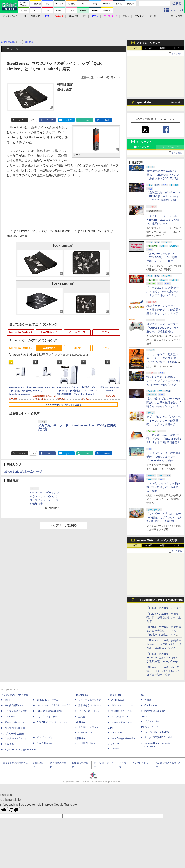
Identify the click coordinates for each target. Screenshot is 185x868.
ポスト (22, 120)
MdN (110, 728)
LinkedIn (106, 120)
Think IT (9, 700)
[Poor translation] (14, 810)
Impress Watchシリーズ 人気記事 (157, 540)
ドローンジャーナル (15, 722)
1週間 (163, 48)
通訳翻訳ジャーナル (122, 711)
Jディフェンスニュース (123, 705)
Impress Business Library (50, 711)
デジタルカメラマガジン (17, 738)
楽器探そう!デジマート (90, 705)
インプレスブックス (47, 737)
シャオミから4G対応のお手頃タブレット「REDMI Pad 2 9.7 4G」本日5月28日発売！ (164, 439)
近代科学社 (80, 738)
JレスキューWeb (120, 717)
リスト (33, 120)
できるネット (12, 744)
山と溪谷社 (80, 722)
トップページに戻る (63, 525)
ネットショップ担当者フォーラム (54, 705)
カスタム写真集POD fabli (158, 737)
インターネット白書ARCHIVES (21, 750)
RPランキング (141, 147)
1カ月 (177, 48)
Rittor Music (81, 695)
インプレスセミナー (47, 717)
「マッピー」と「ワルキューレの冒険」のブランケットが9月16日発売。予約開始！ (164, 517)
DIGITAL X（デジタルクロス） (52, 722)
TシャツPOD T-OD (89, 711)
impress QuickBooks (155, 711)
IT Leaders (10, 717)
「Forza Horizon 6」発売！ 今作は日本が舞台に (160, 601)
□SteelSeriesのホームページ (23, 471)
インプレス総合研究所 (16, 711)
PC (85, 16)
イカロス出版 (114, 695)
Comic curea (151, 705)
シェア (50, 120)
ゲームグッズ (77, 332)
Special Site (144, 102)
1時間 (135, 48)
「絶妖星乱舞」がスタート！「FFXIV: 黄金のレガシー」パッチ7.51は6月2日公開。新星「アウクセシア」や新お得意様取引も (164, 200)
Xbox (77, 348)
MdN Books (117, 733)
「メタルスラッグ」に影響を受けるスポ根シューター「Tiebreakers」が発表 (164, 457)
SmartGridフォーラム (48, 700)
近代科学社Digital (87, 743)
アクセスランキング (148, 43)
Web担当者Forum (14, 705)
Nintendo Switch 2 (21, 332)
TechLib (115, 749)
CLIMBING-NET (86, 733)
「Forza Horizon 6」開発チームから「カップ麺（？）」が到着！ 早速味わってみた (164, 644)
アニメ (106, 332)
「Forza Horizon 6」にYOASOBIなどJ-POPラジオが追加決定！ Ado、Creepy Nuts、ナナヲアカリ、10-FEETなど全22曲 (163, 661)
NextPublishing (44, 743)
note (87, 120)
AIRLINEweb (118, 700)
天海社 (148, 700)
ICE (143, 695)
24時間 (148, 48)
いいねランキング (170, 147)
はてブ (69, 120)
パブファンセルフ (153, 721)
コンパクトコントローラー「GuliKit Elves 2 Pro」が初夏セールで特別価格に (163, 328)
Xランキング (144, 142)
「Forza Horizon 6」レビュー (164, 608)
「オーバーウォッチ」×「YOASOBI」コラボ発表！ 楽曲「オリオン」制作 (163, 257)
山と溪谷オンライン (89, 727)
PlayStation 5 (49, 332)
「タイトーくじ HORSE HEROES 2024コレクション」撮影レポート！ (163, 220)
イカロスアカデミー (122, 722)
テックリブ (113, 744)
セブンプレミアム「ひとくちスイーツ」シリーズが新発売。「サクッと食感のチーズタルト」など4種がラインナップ (164, 424)
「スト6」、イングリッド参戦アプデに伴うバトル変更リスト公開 (164, 487)
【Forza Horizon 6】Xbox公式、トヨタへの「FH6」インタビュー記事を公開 (163, 671)
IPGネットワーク (149, 727)
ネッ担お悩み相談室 (15, 728)
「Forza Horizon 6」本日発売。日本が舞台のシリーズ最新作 (164, 617)
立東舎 (82, 717)
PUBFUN (145, 717)
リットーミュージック (90, 700)
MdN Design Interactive (123, 738)
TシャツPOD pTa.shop (157, 732)
